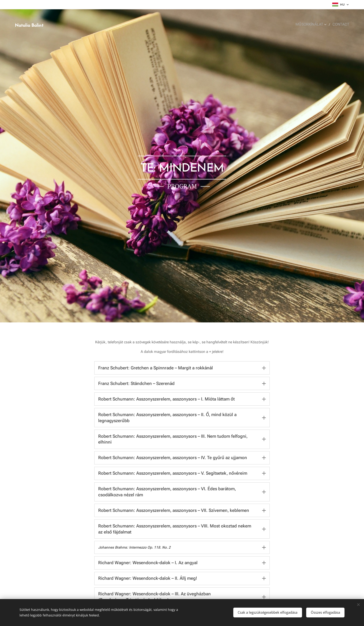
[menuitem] (314, 24)
